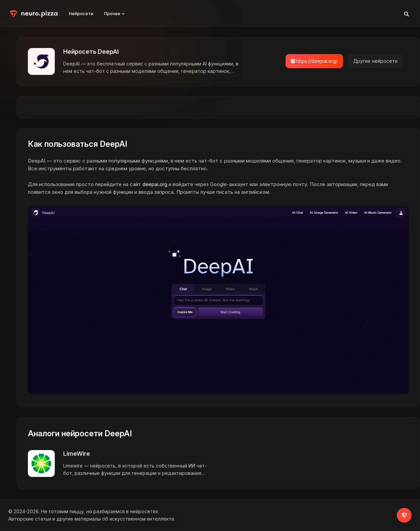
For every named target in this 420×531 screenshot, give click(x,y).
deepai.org (155, 184)
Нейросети (81, 13)
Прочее (115, 13)
